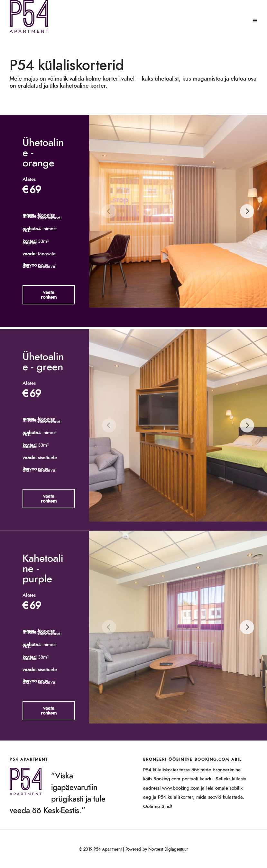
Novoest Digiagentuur (168, 850)
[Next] (247, 211)
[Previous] (109, 211)
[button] (49, 295)
